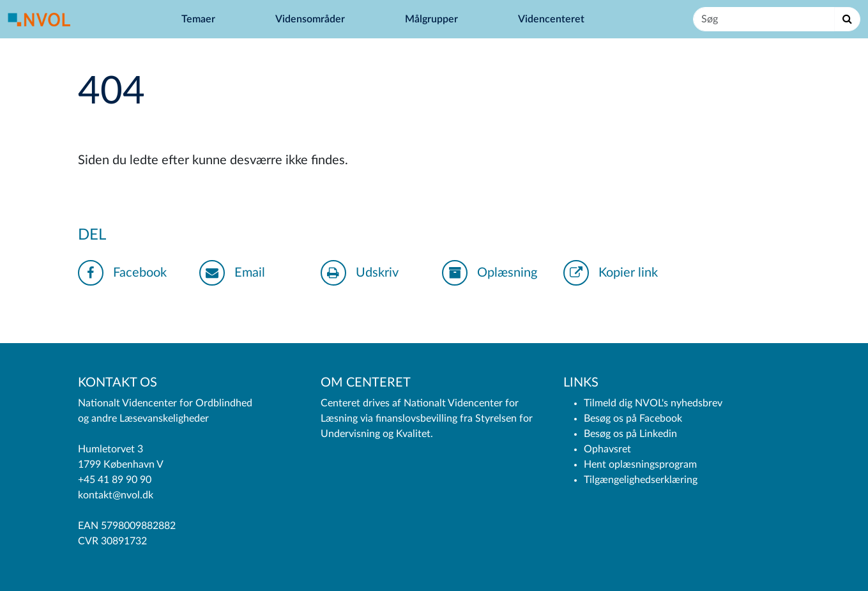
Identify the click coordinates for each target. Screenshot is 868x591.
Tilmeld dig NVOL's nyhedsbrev (653, 403)
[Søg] (764, 19)
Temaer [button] (200, 19)
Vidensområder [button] (311, 19)
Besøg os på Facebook (633, 418)
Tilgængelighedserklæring (641, 480)
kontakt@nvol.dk (116, 495)
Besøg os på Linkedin (630, 434)
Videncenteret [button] (552, 19)
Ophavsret (607, 449)
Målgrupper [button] (433, 19)
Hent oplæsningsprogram (640, 464)
